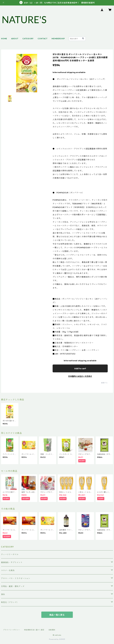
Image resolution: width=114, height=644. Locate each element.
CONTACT (43, 39)
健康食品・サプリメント (12, 562)
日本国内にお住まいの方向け (80, 376)
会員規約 (52, 630)
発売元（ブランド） (10, 602)
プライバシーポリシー (12, 630)
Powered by (57, 639)
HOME (4, 39)
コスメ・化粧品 (8, 570)
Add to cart (80, 368)
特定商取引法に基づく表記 (34, 630)
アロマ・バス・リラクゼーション (16, 578)
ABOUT (15, 39)
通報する (104, 383)
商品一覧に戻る (57, 615)
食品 (3, 594)
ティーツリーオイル (10, 554)
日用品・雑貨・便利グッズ (13, 586)
